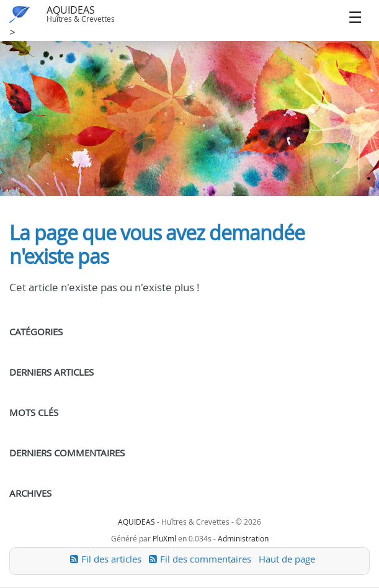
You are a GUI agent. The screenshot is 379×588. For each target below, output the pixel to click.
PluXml (164, 538)
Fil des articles (111, 559)
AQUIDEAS (71, 10)
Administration (243, 538)
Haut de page (287, 559)
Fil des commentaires (206, 559)
